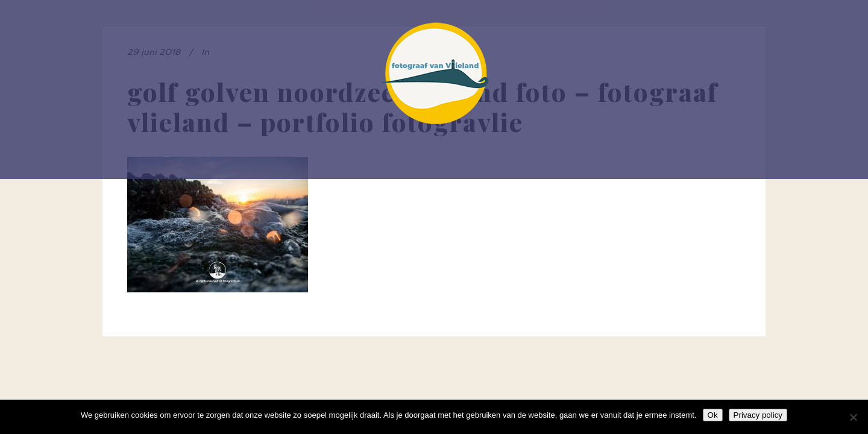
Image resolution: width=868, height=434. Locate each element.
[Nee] (853, 417)
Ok (713, 415)
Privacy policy (758, 415)
